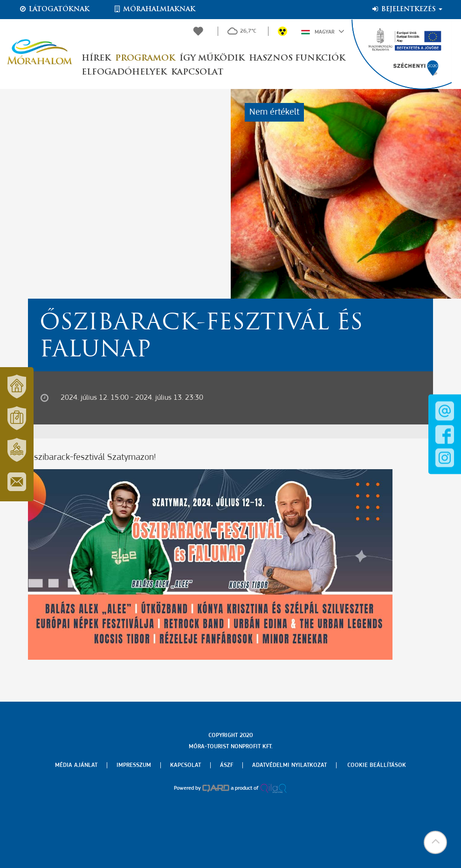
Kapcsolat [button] (197, 72)
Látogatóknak (54, 9)
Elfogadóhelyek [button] (124, 72)
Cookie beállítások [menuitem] (377, 765)
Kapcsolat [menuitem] (186, 765)
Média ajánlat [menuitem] (76, 765)
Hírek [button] (96, 58)
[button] (435, 842)
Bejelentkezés (407, 9)
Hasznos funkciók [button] (297, 58)
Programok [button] (145, 58)
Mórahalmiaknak (154, 9)
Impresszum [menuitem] (134, 765)
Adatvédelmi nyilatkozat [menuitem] (289, 765)
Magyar (323, 31)
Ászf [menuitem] (227, 765)
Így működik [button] (212, 58)
